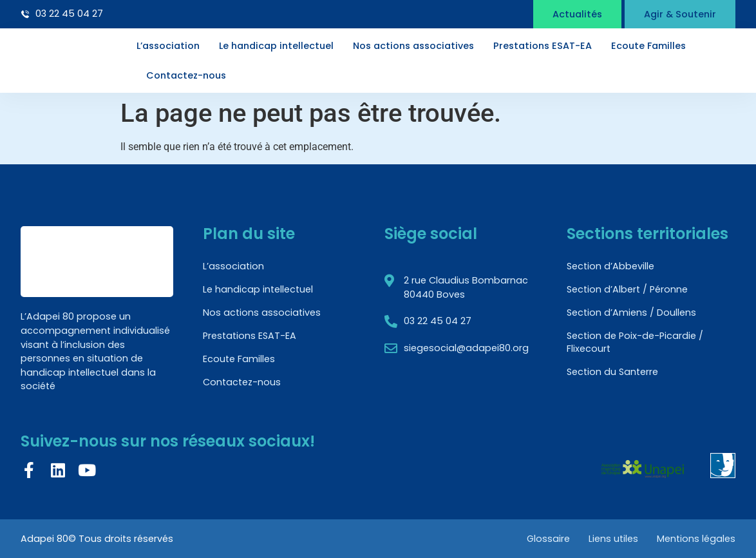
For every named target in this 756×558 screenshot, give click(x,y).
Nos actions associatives (413, 46)
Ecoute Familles (648, 46)
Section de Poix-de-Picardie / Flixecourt (635, 342)
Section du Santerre (612, 372)
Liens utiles (613, 539)
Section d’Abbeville (610, 266)
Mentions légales (696, 539)
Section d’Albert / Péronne (627, 289)
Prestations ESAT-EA (543, 46)
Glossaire (547, 539)
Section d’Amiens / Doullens (631, 313)
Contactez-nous (186, 75)
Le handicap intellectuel (276, 46)
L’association (168, 46)
